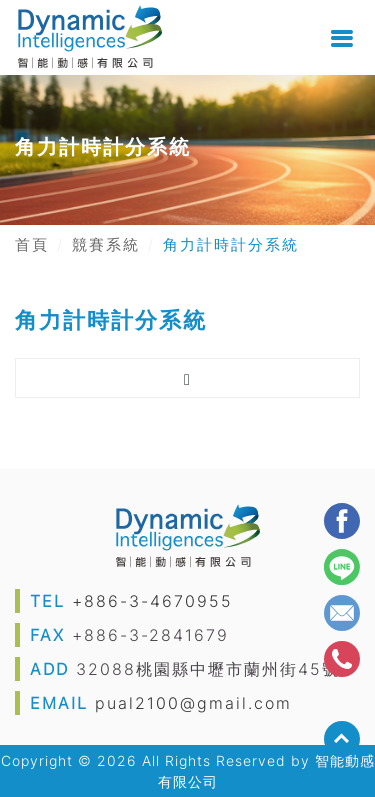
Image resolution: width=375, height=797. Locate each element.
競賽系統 (106, 245)
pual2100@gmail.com (193, 703)
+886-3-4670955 (152, 601)
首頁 (32, 245)
